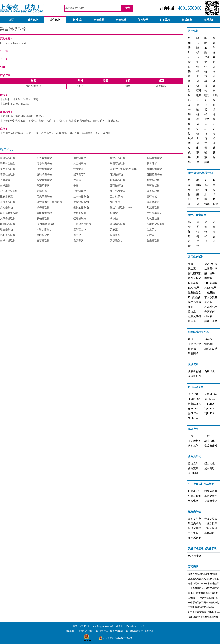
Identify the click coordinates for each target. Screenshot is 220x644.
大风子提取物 (8, 219)
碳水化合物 (211, 264)
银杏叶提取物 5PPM (121, 208)
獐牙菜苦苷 (116, 202)
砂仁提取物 (80, 191)
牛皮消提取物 (81, 202)
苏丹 (207, 185)
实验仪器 (99, 20)
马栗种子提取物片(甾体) (124, 169)
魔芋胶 (77, 235)
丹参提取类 (211, 519)
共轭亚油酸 (153, 219)
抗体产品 (193, 429)
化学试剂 (33, 20)
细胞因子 (193, 353)
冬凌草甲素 (43, 186)
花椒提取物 (116, 174)
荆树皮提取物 (81, 208)
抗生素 (192, 269)
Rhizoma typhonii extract (13, 43)
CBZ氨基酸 (211, 283)
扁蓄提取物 (43, 241)
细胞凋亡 (210, 344)
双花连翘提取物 (9, 213)
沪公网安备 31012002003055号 (115, 638)
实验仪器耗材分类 (119, 631)
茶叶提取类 (195, 519)
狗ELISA (209, 409)
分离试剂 (210, 312)
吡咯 (199, 95)
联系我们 (209, 20)
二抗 (207, 436)
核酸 (191, 264)
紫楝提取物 (153, 180)
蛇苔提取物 (6, 230)
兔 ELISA (210, 399)
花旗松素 (42, 191)
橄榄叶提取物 (118, 158)
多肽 (191, 307)
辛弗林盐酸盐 (8, 163)
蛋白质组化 (195, 456)
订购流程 (165, 20)
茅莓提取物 (153, 186)
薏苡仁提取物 (8, 174)
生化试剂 (55, 20)
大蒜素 (77, 180)
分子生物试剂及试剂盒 (201, 484)
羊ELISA (209, 404)
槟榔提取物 (43, 208)
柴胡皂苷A (79, 174)
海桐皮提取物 (154, 169)
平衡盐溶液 (195, 344)
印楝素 (151, 235)
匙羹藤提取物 (8, 224)
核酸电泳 (193, 501)
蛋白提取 (193, 464)
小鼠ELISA (194, 399)
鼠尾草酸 (115, 235)
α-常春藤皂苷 (44, 230)
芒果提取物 (153, 241)
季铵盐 (208, 278)
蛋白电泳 (210, 468)
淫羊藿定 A (80, 230)
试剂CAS (83, 631)
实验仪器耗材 (136, 631)
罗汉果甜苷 (116, 241)
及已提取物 (80, 163)
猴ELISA (193, 413)
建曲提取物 (43, 235)
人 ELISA (193, 394)
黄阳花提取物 (154, 174)
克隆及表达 (211, 501)
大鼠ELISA (211, 394)
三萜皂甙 (152, 197)
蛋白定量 (193, 468)
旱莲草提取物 (118, 163)
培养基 (192, 321)
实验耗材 (121, 20)
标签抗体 (210, 441)
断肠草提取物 (154, 158)
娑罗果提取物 (8, 169)
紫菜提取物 (153, 208)
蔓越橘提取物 (118, 224)
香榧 (76, 186)
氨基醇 (208, 302)
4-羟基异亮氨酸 (9, 191)
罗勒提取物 (43, 219)
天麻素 (114, 230)
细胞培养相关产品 (198, 332)
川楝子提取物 (8, 202)
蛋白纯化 (210, 464)
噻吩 (207, 95)
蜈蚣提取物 (80, 219)
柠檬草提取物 (44, 180)
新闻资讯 (143, 20)
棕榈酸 (114, 213)
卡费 (207, 119)
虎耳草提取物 (118, 180)
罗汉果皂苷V (154, 213)
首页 (11, 20)
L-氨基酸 (193, 283)
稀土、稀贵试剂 (197, 215)
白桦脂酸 (5, 186)
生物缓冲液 (211, 269)
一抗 (191, 436)
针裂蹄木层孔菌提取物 (49, 202)
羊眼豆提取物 (44, 213)
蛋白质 (192, 312)
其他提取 (210, 533)
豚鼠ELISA (194, 404)
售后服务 (187, 20)
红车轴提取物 (81, 197)
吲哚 (215, 95)
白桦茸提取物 (8, 241)
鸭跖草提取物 (8, 235)
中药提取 (193, 533)
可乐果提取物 (44, 163)
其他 (207, 162)
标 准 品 (77, 20)
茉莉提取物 (6, 208)
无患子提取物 (44, 197)
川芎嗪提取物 (44, 158)
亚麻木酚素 (6, 197)
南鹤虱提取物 (8, 158)
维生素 (208, 316)
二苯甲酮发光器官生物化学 (201, 607)
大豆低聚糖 (80, 213)
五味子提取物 (44, 174)
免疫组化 (210, 371)
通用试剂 (193, 31)
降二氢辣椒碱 (118, 191)
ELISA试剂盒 (196, 387)
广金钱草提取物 (82, 224)
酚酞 (199, 185)
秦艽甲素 (78, 241)
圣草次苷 (5, 180)
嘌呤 (199, 91)
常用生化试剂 (196, 257)
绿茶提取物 (153, 191)
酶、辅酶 (210, 273)
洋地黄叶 (78, 169)
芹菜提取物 (116, 186)
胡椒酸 (114, 219)
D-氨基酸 (210, 293)
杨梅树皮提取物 (156, 224)
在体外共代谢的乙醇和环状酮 (202, 574)
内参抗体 (193, 446)
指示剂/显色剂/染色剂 (200, 173)
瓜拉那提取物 (44, 169)
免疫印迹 (193, 473)
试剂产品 (104, 631)
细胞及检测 (195, 496)
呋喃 (207, 57)
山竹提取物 (80, 158)
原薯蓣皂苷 (153, 202)
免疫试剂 (193, 364)
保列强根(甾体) (45, 224)
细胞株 (192, 349)
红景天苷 (152, 230)
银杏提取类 (195, 523)
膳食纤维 (152, 163)
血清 (191, 339)
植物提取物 (195, 512)
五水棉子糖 (116, 197)
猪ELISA (193, 409)
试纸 (191, 138)
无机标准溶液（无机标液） (203, 549)
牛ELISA (193, 418)
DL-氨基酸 (194, 297)
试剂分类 (93, 631)
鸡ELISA (209, 413)
